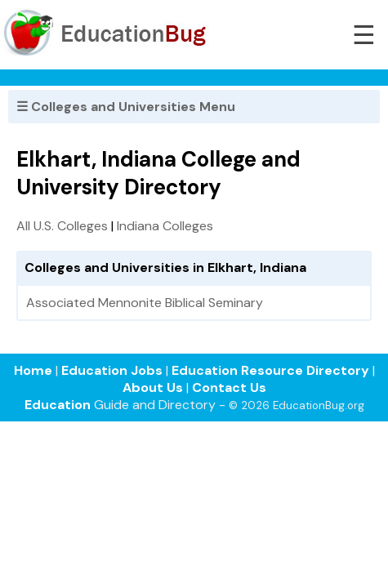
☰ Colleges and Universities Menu (126, 107)
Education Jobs (112, 370)
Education (58, 405)
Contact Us (229, 388)
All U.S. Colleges (62, 226)
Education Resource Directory (270, 370)
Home (33, 370)
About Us (153, 388)
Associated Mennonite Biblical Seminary (145, 303)
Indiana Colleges (165, 226)
